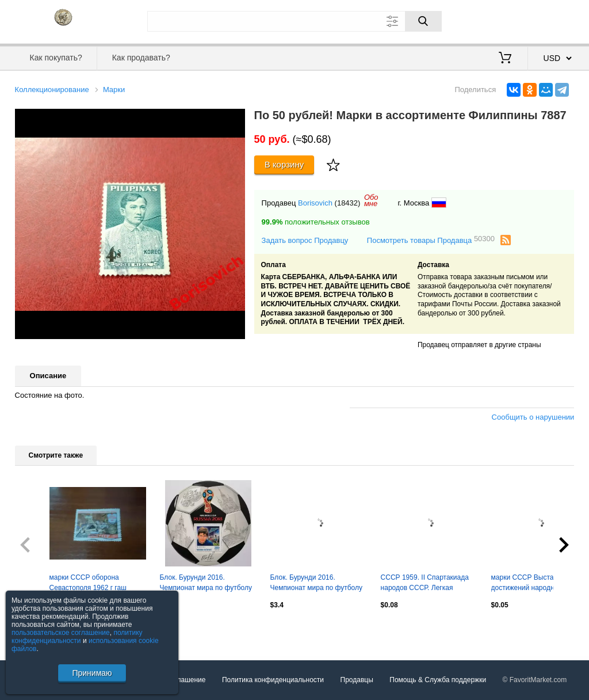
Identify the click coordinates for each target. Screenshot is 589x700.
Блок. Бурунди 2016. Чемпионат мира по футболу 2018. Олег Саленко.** (206, 584)
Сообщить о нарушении (533, 417)
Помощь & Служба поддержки (438, 680)
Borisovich (315, 203)
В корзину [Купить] (284, 164)
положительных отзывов (316, 222)
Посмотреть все (40, 630)
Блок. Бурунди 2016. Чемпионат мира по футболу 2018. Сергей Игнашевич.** (316, 584)
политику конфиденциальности (77, 637)
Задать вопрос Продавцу (305, 240)
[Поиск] (423, 21)
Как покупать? (56, 58)
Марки (114, 90)
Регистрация (551, 20)
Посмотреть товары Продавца (431, 240)
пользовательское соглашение (61, 633)
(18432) (348, 203)
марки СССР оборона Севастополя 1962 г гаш (88, 583)
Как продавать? (141, 58)
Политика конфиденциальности (273, 680)
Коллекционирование (52, 90)
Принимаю (92, 673)
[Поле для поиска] (294, 21)
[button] (235, 119)
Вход (507, 20)
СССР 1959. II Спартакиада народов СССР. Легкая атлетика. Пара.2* (425, 584)
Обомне (371, 200)
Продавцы (357, 680)
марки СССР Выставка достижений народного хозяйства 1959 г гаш (528, 584)
